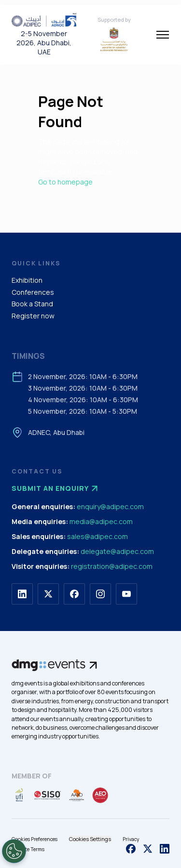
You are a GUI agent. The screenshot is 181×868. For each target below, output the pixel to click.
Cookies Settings (90, 839)
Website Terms (28, 849)
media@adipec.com (101, 521)
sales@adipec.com (97, 536)
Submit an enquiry (56, 488)
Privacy (131, 839)
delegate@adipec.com (117, 551)
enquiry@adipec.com (110, 506)
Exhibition (27, 280)
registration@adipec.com (112, 566)
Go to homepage (65, 182)
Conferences (33, 292)
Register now (33, 316)
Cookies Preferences (35, 839)
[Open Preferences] (14, 851)
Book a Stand (32, 304)
